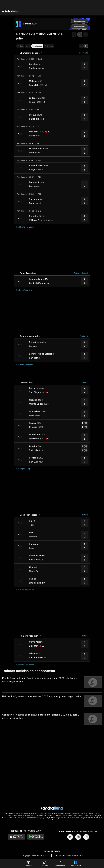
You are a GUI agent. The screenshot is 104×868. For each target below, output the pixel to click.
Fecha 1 (84, 382)
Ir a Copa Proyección (25, 590)
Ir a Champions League (26, 227)
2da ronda (84, 53)
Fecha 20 (84, 336)
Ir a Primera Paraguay (25, 664)
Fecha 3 (84, 515)
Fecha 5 (84, 636)
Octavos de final (81, 273)
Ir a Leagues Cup (23, 469)
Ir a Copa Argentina (24, 290)
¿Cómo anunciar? (52, 851)
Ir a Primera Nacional (25, 365)
